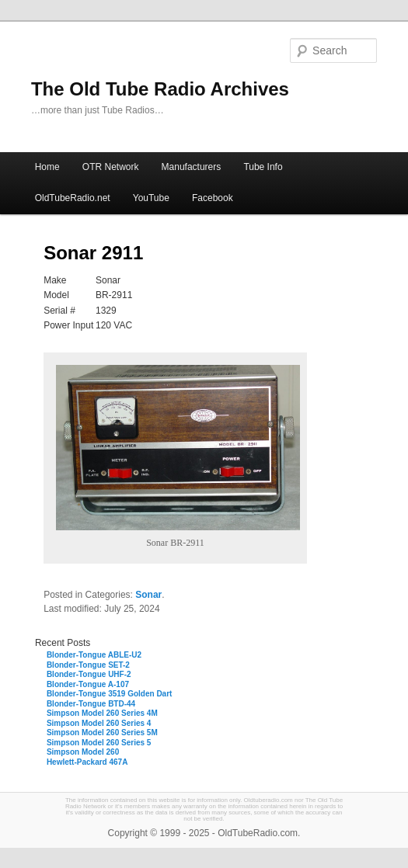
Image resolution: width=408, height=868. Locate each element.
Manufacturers (192, 167)
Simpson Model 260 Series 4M (102, 713)
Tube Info (263, 167)
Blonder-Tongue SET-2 (88, 665)
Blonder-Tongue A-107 (88, 684)
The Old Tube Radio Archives (160, 89)
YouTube (151, 198)
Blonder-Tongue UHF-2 (89, 674)
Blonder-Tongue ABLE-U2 (94, 655)
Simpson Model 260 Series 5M (102, 733)
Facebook (213, 198)
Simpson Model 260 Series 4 (99, 723)
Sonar (148, 595)
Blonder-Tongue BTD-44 (91, 704)
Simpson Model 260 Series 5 (99, 743)
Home (47, 167)
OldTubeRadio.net (73, 198)
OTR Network (111, 167)
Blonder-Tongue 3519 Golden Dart (110, 694)
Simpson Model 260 (83, 752)
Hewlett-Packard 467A (87, 762)
